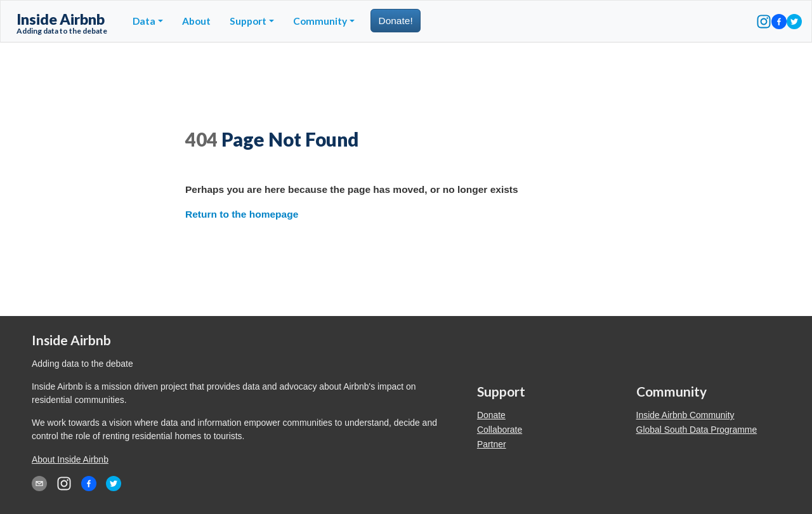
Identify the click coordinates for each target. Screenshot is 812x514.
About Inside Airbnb (70, 459)
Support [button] (248, 21)
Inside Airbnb (62, 23)
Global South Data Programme (697, 430)
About (196, 21)
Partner (492, 444)
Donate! (395, 21)
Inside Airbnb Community (685, 415)
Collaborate (500, 430)
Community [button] (320, 21)
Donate (491, 415)
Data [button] (144, 21)
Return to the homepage (242, 214)
